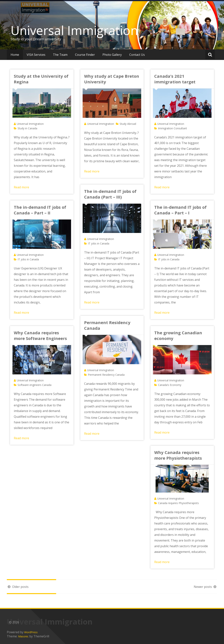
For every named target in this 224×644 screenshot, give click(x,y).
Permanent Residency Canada (106, 375)
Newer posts (205, 587)
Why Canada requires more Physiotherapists (178, 455)
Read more (21, 187)
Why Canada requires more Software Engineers (40, 335)
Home (15, 55)
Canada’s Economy (170, 385)
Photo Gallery (112, 55)
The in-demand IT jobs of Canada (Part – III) (110, 194)
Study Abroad (128, 124)
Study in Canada (27, 128)
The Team (60, 55)
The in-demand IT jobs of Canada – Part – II (40, 210)
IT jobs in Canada (99, 243)
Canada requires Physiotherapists (178, 503)
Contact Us (137, 55)
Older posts (18, 587)
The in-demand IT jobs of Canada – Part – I (180, 210)
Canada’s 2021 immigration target (175, 79)
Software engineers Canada (34, 385)
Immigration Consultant (172, 128)
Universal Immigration (74, 30)
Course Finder (85, 55)
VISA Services (36, 55)
